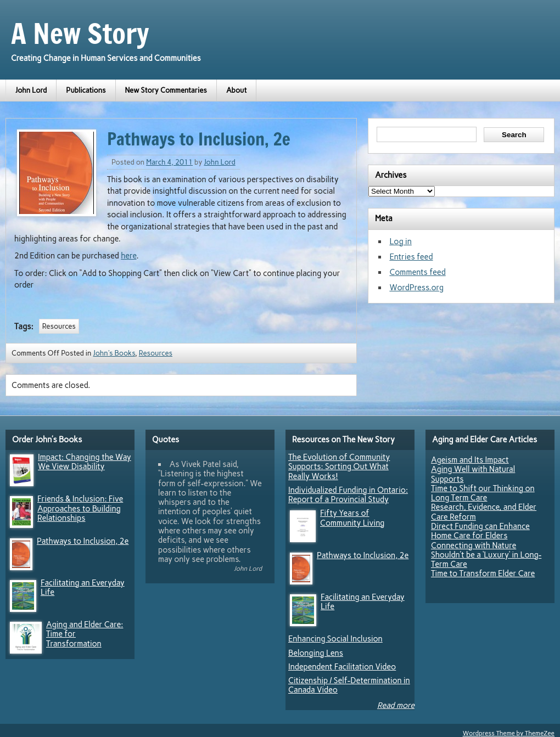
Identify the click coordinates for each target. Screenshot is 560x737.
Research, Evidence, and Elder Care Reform (484, 512)
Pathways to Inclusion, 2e (83, 541)
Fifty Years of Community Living (352, 518)
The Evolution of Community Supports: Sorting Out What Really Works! (339, 467)
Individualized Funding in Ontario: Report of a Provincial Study (348, 495)
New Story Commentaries (166, 90)
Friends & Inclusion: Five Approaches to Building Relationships (80, 508)
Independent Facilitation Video (342, 667)
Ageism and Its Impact (470, 460)
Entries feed (411, 257)
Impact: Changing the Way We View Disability (85, 462)
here (128, 256)
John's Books (114, 353)
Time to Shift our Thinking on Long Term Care (483, 493)
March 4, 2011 (169, 162)
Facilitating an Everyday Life (83, 587)
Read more (396, 705)
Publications (86, 90)
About (237, 90)
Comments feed (417, 272)
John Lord (31, 90)
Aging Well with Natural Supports (473, 474)
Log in (400, 241)
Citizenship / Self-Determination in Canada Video (349, 685)
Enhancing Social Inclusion (335, 639)
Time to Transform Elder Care (483, 573)
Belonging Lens (316, 653)
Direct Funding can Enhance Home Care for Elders (480, 531)
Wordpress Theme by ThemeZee (509, 733)
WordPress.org (416, 288)
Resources (59, 326)
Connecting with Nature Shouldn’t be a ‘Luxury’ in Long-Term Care (486, 555)
